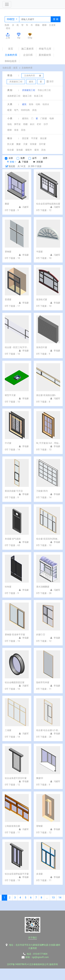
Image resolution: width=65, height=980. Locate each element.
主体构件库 (11, 55)
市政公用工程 (44, 90)
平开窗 (34, 138)
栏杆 (39, 124)
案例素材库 (45, 55)
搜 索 (56, 19)
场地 (9, 124)
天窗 (25, 144)
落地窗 (20, 150)
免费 (23, 158)
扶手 (46, 124)
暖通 (9, 110)
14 (60, 898)
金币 (34, 158)
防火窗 (11, 144)
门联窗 (44, 118)
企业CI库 (28, 55)
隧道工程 (27, 96)
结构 (38, 104)
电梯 (52, 118)
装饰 (31, 104)
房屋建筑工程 (29, 90)
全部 (11, 158)
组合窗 (11, 150)
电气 (16, 110)
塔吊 (8, 28)
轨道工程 (38, 96)
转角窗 (33, 144)
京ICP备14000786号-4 (18, 964)
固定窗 (25, 138)
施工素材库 (28, 49)
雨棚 (25, 124)
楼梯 (44, 25)
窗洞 (37, 150)
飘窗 (19, 144)
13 (53, 898)
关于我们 (32, 938)
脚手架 (17, 124)
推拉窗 (43, 138)
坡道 (16, 130)
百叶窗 (42, 144)
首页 (11, 49)
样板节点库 (45, 49)
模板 (37, 25)
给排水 (46, 104)
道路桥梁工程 (14, 96)
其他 (34, 110)
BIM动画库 (11, 61)
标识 (32, 124)
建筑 (24, 104)
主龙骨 (52, 25)
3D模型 (11, 19)
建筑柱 (25, 118)
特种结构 (25, 110)
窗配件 (29, 150)
